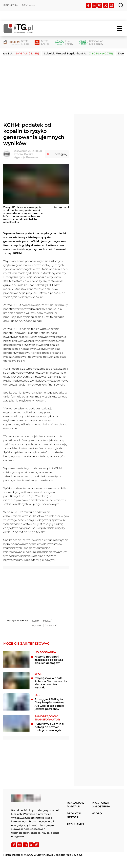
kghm (36, 621)
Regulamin (75, 824)
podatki (37, 626)
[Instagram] (111, 5)
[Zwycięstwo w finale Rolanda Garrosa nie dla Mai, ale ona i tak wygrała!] (16, 681)
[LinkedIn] (94, 5)
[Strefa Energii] (42, 42)
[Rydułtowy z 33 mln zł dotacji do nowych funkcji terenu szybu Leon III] (16, 724)
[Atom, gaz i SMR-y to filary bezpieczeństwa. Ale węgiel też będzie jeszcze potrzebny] (16, 702)
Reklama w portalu (76, 805)
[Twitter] (106, 5)
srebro (51, 626)
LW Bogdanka (45, 652)
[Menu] (120, 29)
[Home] (18, 28)
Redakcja (11, 5)
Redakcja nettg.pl (74, 815)
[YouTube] (100, 5)
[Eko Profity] (64, 42)
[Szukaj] (121, 5)
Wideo (97, 813)
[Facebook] (88, 5)
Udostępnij (57, 154)
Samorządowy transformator (47, 718)
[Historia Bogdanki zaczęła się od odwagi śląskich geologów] (16, 659)
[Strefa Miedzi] (16, 42)
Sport (39, 674)
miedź (47, 621)
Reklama (28, 5)
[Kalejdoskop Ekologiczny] (91, 42)
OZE (37, 695)
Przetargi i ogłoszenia (101, 805)
